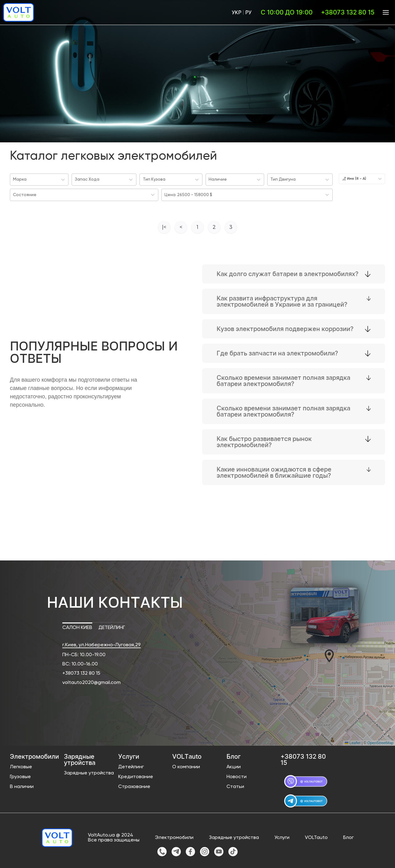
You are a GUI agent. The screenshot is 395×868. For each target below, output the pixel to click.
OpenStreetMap (380, 742)
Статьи (235, 786)
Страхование (134, 786)
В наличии (22, 786)
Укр (237, 12)
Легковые (21, 766)
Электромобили (174, 837)
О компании (186, 766)
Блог (348, 837)
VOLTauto (316, 837)
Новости (237, 776)
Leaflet (353, 742)
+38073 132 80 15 (81, 672)
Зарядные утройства (89, 772)
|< (164, 226)
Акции (234, 766)
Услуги (282, 837)
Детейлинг (131, 766)
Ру (248, 12)
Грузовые (20, 776)
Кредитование (136, 776)
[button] (329, 655)
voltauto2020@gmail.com (91, 681)
